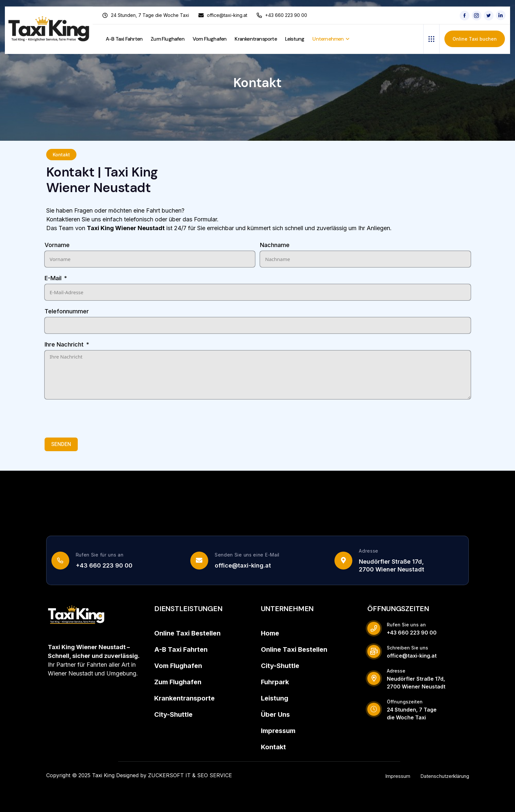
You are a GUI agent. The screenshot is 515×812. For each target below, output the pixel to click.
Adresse (369, 551)
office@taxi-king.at (243, 565)
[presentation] (94, 418)
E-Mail (53, 278)
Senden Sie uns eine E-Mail (247, 555)
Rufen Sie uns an (406, 625)
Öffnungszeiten (405, 702)
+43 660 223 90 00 (104, 565)
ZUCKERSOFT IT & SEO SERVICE (190, 775)
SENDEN (61, 444)
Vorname (57, 245)
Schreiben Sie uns (407, 648)
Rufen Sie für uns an (100, 555)
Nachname (275, 245)
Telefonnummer (67, 311)
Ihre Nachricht (64, 344)
